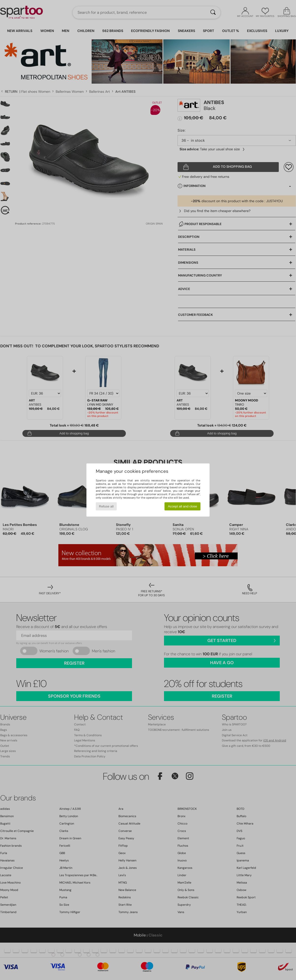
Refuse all (106, 506)
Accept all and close (183, 506)
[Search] (213, 13)
